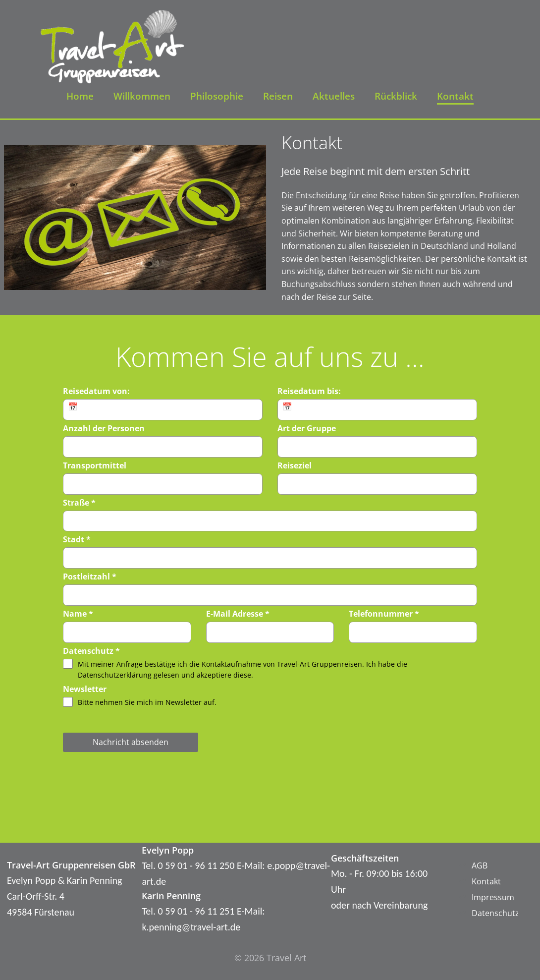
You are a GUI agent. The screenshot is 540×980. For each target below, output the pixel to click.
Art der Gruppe (307, 428)
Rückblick (396, 96)
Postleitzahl (90, 576)
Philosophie (217, 96)
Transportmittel (95, 465)
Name (78, 614)
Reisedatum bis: (309, 391)
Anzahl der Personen (104, 428)
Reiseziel (295, 465)
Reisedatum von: (96, 391)
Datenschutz (91, 651)
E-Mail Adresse (238, 614)
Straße (79, 503)
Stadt (77, 539)
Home (80, 96)
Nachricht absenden (131, 742)
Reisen (278, 96)
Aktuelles (334, 96)
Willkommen (142, 96)
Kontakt (455, 96)
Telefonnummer (384, 614)
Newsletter (85, 689)
